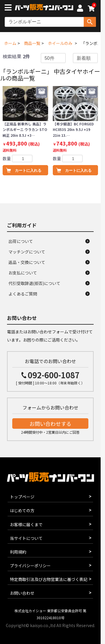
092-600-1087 (54, 375)
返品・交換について (27, 262)
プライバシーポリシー (30, 566)
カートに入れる (28, 170)
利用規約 (18, 552)
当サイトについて (26, 538)
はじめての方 (22, 510)
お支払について (23, 273)
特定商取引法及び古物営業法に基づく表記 (49, 579)
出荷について (21, 241)
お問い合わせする (50, 423)
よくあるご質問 (23, 294)
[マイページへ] (80, 9)
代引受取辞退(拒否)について (34, 283)
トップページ (22, 497)
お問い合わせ (22, 593)
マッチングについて (27, 252)
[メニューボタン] (9, 8)
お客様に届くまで (26, 524)
